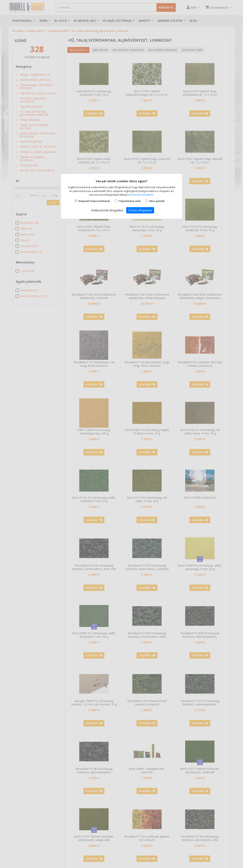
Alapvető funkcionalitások (94, 201)
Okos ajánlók (157, 201)
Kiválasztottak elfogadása (107, 210)
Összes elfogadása (140, 210)
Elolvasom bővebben (142, 195)
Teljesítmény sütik (129, 201)
